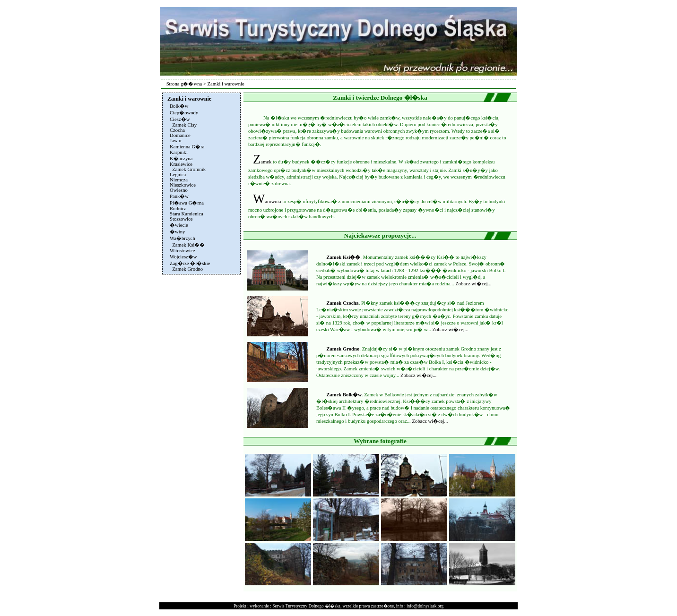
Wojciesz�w (183, 257)
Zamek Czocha (342, 303)
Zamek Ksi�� (343, 257)
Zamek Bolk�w (344, 395)
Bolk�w (179, 106)
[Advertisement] (200, 419)
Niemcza (179, 180)
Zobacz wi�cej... (473, 284)
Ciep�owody (184, 113)
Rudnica (178, 209)
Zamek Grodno (343, 349)
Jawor (176, 141)
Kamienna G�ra (187, 147)
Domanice (180, 135)
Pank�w (179, 196)
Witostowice (182, 251)
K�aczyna (181, 158)
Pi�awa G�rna (187, 203)
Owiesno (179, 190)
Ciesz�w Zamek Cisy (183, 122)
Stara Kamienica (187, 214)
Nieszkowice (183, 185)
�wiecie (179, 225)
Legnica (178, 175)
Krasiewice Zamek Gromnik (188, 167)
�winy (177, 232)
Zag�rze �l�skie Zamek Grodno (190, 266)
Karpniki (179, 152)
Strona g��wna (184, 84)
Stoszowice (181, 219)
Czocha (177, 130)
